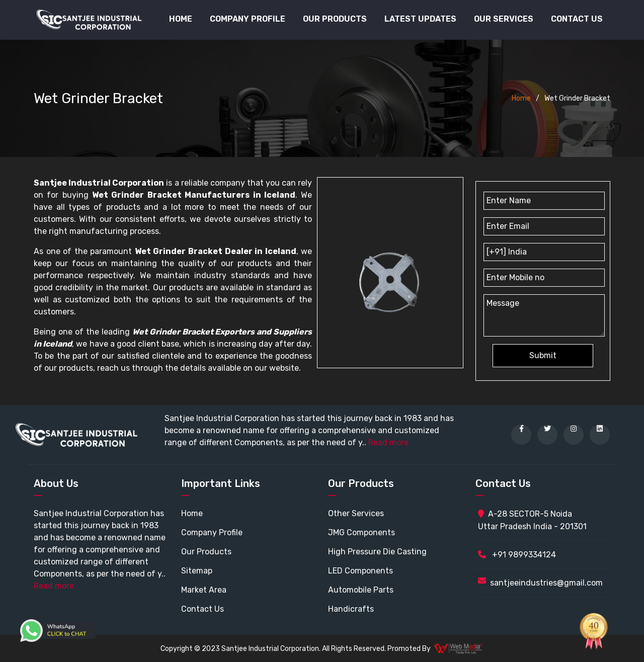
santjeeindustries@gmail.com (546, 583)
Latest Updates (420, 19)
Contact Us (577, 19)
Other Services (356, 513)
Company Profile (248, 19)
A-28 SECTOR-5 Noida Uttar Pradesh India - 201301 (532, 520)
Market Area (204, 590)
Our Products (206, 552)
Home (181, 19)
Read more (388, 442)
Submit (543, 355)
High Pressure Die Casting (377, 552)
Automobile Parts (361, 590)
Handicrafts (351, 609)
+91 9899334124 (517, 555)
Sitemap (197, 571)
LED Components (360, 571)
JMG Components (361, 532)
